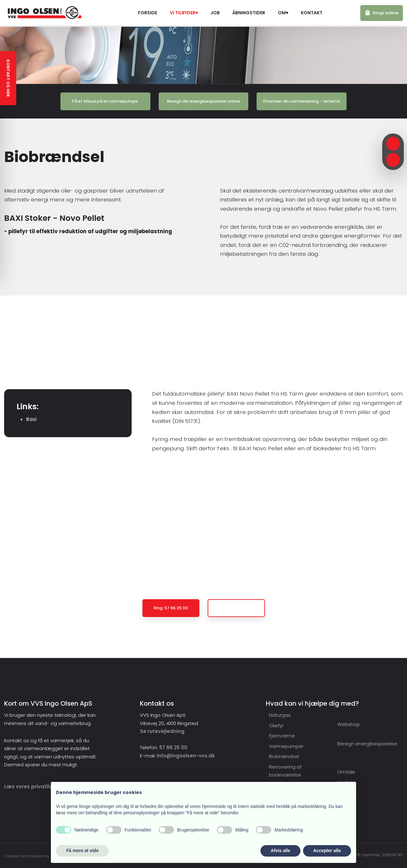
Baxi (31, 419)
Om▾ (283, 13)
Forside (148, 13)
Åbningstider (249, 13)
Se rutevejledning (162, 731)
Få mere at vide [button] (82, 851)
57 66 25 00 (173, 747)
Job (215, 13)
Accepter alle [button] (327, 851)
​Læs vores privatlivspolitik (37, 787)
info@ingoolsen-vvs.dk (186, 756)
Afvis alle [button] (280, 851)
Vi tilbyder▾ (184, 13)
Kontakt (312, 13)
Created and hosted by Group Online (40, 856)
